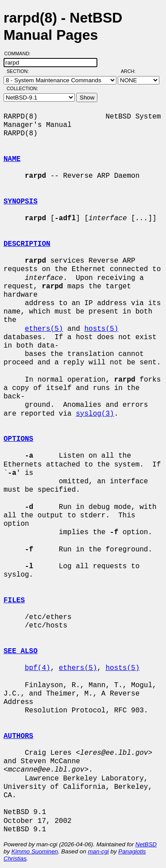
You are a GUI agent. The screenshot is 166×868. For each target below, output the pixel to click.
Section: (20, 71)
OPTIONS (18, 439)
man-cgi (98, 851)
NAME (12, 159)
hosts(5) (101, 329)
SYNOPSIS (21, 202)
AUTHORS (18, 736)
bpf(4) (38, 668)
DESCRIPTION (27, 244)
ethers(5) (44, 329)
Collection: (22, 88)
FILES (14, 600)
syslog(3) (95, 414)
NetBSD (146, 844)
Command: (20, 54)
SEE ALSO (21, 651)
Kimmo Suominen (35, 851)
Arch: (132, 71)
